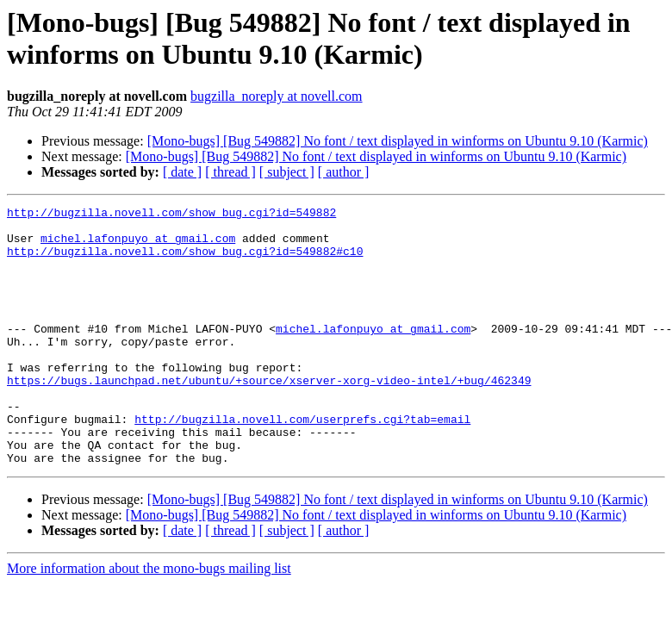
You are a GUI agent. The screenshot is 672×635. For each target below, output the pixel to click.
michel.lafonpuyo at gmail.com (138, 246)
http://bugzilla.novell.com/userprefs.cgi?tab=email (302, 463)
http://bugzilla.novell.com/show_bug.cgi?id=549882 (171, 215)
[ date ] (182, 172)
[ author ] (344, 172)
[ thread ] (230, 172)
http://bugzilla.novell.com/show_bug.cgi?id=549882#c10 (185, 261)
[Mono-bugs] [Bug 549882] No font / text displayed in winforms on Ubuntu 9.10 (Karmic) (398, 141)
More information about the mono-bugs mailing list (149, 620)
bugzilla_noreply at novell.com (277, 96)
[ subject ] (287, 172)
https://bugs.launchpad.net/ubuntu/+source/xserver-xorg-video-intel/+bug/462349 (269, 416)
